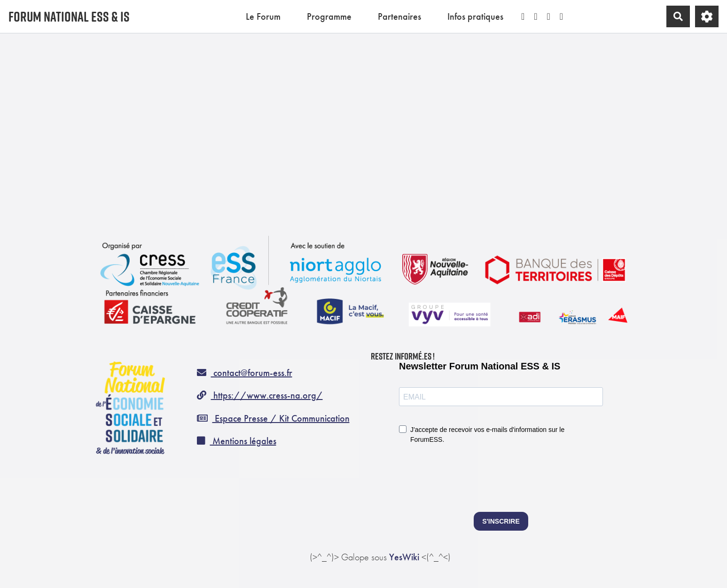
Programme (329, 16)
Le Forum (263, 16)
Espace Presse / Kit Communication (273, 418)
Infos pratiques (475, 16)
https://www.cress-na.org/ (260, 395)
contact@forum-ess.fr (245, 373)
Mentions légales (237, 441)
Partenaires (399, 16)
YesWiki (404, 557)
